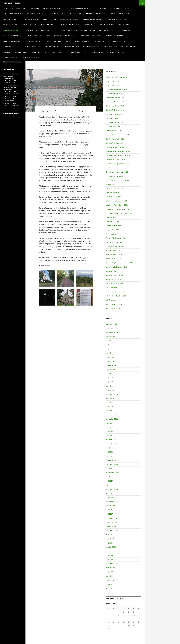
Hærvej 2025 (111, 184)
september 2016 (112, 530)
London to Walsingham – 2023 (117, 205)
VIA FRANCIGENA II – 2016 (71, 47)
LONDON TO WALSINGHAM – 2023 (92, 19)
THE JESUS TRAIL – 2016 (102, 41)
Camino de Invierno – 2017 (116, 98)
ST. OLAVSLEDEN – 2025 (121, 8)
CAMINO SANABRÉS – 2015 (33, 47)
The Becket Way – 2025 (114, 255)
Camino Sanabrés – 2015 (115, 147)
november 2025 (112, 328)
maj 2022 (109, 431)
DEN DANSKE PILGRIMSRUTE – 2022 (68, 25)
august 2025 (110, 336)
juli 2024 (109, 374)
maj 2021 (109, 452)
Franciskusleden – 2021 (115, 176)
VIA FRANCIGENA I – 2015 (52, 47)
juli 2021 (109, 448)
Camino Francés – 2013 (115, 118)
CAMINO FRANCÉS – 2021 (49, 30)
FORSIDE (6, 8)
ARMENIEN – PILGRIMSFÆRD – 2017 (39, 41)
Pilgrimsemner (111, 234)
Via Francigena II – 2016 (115, 288)
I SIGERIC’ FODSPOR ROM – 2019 (13, 36)
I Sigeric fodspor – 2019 (115, 188)
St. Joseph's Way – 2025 (114, 246)
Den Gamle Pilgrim (12, 3)
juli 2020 (109, 469)
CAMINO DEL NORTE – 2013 (59, 52)
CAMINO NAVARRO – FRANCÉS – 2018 (90, 36)
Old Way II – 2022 (112, 221)
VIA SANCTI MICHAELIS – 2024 (69, 19)
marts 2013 (110, 580)
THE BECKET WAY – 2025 (75, 14)
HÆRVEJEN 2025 (105, 8)
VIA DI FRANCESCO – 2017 (61, 41)
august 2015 (110, 539)
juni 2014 (109, 555)
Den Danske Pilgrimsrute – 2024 (118, 168)
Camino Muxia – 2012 (114, 131)
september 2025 (112, 332)
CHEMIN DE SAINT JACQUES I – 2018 (14, 41)
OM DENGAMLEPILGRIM (19, 8)
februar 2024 (111, 390)
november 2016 (112, 522)
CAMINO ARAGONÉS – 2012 (31, 58)
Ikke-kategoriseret (112, 193)
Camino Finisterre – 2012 (115, 110)
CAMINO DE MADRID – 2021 (69, 30)
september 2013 (112, 564)
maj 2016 (109, 535)
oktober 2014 (111, 547)
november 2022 (112, 415)
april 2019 (110, 485)
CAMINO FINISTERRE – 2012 (117, 52)
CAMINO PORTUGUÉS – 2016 (12, 47)
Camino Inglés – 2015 (114, 126)
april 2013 (110, 576)
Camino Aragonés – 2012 (115, 93)
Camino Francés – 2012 (115, 114)
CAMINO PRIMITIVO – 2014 (38, 52)
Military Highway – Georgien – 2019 (119, 213)
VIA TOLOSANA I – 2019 (124, 30)
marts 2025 (110, 357)
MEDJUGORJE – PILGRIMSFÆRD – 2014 (15, 52)
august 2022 (110, 423)
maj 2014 (109, 559)
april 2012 (110, 588)
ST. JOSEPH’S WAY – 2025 (56, 14)
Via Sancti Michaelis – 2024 (116, 296)
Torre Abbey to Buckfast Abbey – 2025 (120, 263)
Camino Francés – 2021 (115, 122)
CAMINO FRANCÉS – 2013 (79, 52)
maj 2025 (109, 349)
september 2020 (112, 464)
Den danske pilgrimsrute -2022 (117, 172)
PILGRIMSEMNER (34, 8)
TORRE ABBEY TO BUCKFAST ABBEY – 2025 (83, 8)
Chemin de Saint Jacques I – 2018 (118, 151)
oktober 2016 (111, 526)
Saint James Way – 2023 (29, 25)
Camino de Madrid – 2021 (115, 102)
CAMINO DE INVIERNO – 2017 (82, 41)
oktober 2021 (111, 440)
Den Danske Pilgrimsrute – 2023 (117, 19)
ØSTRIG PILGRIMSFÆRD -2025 (36, 14)
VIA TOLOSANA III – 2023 (10, 25)
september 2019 (112, 473)
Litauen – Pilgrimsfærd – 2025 (117, 201)
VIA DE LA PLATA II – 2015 (129, 47)
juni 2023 (109, 407)
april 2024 (110, 386)
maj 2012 (109, 584)
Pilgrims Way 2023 (113, 230)
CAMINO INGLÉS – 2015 (120, 41)
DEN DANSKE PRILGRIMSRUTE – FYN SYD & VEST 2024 (40, 19)
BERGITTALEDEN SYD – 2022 (106, 25)
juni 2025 (109, 345)
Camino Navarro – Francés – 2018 (118, 135)
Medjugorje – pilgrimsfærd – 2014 (118, 209)
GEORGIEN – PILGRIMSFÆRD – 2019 (65, 36)
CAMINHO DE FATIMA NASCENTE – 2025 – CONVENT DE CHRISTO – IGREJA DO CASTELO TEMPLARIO (11, 85)
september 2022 (112, 419)
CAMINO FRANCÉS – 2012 (11, 58)
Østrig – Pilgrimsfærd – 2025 (116, 226)
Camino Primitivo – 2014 (115, 143)
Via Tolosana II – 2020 (114, 304)
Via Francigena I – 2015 (114, 283)
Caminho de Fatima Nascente (117, 89)
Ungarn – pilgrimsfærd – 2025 (96, 14)
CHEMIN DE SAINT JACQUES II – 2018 (116, 36)
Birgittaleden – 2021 (113, 81)
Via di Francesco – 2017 (115, 279)
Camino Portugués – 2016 (115, 139)
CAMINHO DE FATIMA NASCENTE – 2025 (55, 8)
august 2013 (110, 568)
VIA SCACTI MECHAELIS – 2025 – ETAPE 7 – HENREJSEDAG (11, 76)
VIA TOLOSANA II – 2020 (106, 30)
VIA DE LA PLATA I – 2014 (110, 47)
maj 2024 (109, 382)
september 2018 (112, 489)
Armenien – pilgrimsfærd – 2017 (118, 77)
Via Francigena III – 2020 (115, 292)
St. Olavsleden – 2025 (114, 250)
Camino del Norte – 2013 (115, 106)
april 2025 (110, 353)
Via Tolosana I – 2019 (114, 300)
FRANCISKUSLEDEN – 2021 (11, 30)
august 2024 (110, 369)
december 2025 (112, 324)
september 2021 (112, 444)
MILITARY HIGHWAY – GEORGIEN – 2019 (38, 36)
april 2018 (110, 493)
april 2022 (110, 435)
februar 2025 (111, 361)
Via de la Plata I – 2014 (114, 271)
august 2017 (110, 506)
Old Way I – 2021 (112, 217)
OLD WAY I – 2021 (124, 25)
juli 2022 (109, 427)
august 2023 (110, 398)
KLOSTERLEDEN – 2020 (88, 30)
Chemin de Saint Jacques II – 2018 (118, 155)
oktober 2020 (111, 460)
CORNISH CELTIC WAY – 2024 (12, 19)
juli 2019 (109, 477)
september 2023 (112, 394)
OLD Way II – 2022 (88, 25)
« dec (108, 629)
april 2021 (110, 456)
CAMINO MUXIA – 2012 (97, 52)
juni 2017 (109, 510)
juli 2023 (109, 402)
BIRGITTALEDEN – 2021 (30, 30)
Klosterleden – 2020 (113, 197)
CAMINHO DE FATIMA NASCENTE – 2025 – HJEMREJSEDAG (10, 99)
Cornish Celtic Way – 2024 (116, 160)
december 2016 (112, 518)
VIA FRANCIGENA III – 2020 (91, 47)
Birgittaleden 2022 (113, 85)
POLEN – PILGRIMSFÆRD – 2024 (120, 14)
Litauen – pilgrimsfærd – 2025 (13, 14)
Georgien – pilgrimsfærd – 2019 (117, 180)
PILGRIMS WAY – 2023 (47, 25)
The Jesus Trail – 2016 (114, 259)
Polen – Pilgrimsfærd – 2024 (116, 238)
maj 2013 (109, 572)
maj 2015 (109, 543)
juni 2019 (109, 481)
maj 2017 (109, 514)
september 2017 (112, 502)
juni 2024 (109, 378)
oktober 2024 (111, 365)
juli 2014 (109, 551)
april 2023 (110, 411)
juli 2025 (109, 340)
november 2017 (112, 497)
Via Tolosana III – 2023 (114, 308)
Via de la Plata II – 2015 (114, 275)
